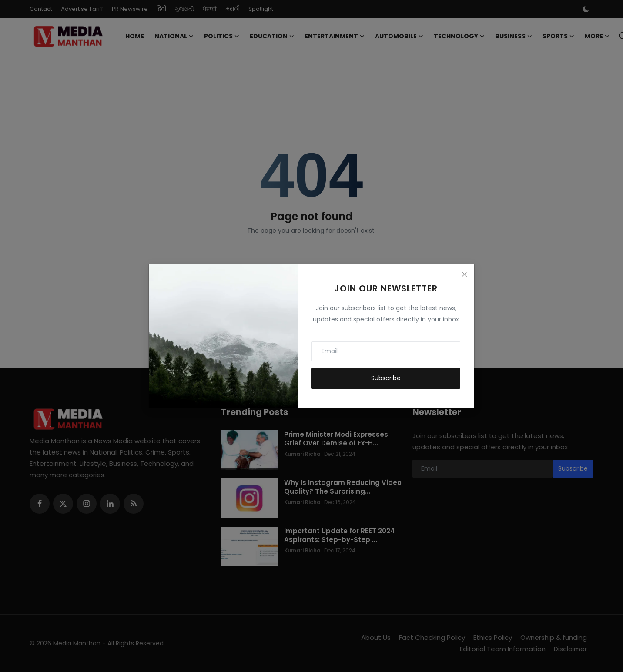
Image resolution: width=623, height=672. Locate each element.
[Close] (464, 274)
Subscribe (386, 378)
